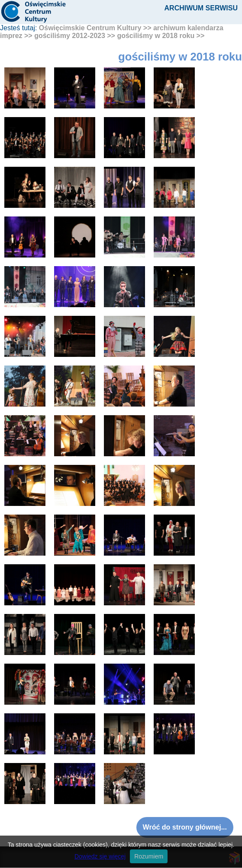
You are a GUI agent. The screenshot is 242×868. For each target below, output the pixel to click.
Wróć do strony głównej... (185, 827)
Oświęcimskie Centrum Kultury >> (95, 28)
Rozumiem (149, 856)
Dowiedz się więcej (100, 856)
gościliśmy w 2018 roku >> (161, 36)
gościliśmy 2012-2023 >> (75, 36)
